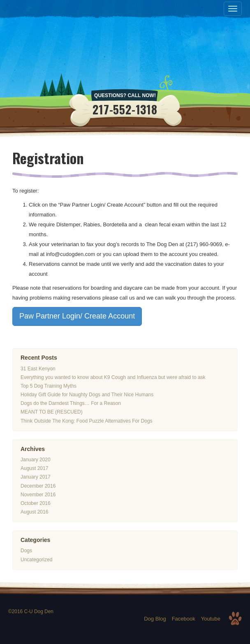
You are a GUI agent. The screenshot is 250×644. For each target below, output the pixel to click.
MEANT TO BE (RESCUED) (52, 412)
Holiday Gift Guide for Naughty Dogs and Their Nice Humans (87, 395)
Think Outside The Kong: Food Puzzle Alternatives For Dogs (87, 421)
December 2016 (38, 486)
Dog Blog (155, 619)
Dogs (26, 551)
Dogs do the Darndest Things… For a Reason (71, 403)
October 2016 (36, 503)
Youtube (211, 619)
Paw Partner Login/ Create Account (77, 316)
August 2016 (34, 512)
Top (235, 618)
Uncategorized (36, 560)
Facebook (184, 619)
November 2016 (38, 495)
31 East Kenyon (38, 369)
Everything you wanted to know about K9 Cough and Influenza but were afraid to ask (113, 377)
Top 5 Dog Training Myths (49, 386)
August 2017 (34, 468)
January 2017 (36, 477)
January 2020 (36, 460)
